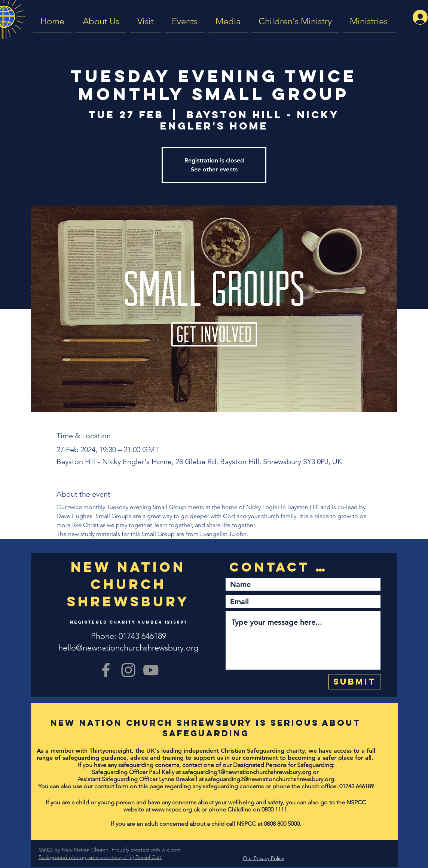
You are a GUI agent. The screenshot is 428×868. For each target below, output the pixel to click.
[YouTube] (151, 670)
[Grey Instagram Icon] (128, 670)
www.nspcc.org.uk (176, 809)
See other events (214, 169)
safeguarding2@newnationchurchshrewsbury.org (270, 779)
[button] (228, 21)
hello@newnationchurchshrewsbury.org (128, 648)
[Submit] (355, 682)
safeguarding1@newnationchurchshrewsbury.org (247, 772)
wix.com (171, 850)
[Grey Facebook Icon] (106, 670)
